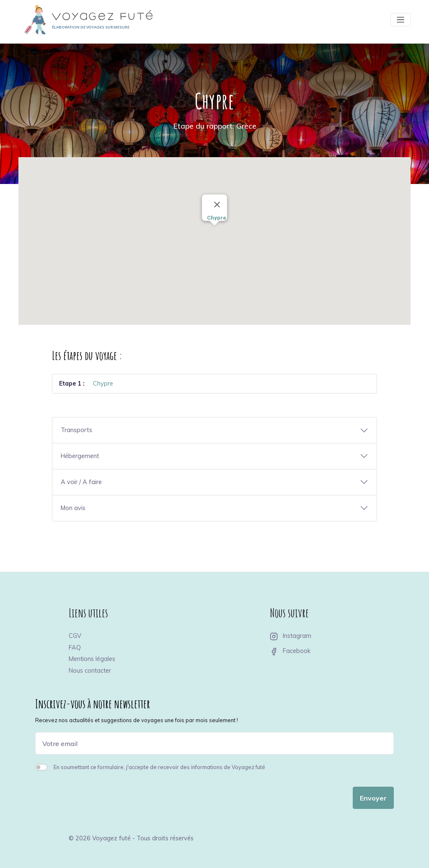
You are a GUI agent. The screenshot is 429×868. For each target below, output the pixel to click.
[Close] (217, 205)
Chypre (103, 383)
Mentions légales (92, 659)
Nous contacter (90, 671)
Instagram (291, 636)
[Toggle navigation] (401, 20)
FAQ (75, 648)
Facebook (290, 651)
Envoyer (373, 798)
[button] (214, 233)
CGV (75, 636)
